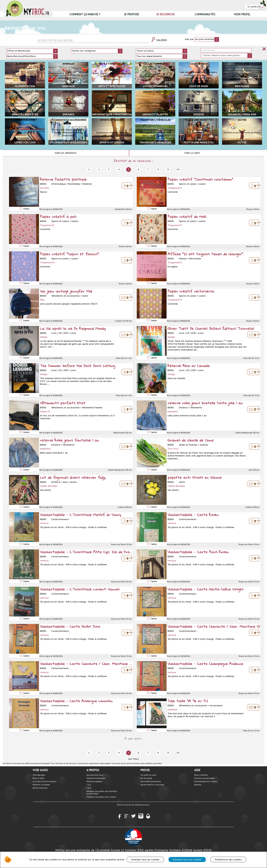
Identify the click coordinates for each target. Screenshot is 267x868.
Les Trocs (133, 759)
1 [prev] (89, 169)
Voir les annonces (65, 153)
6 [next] (138, 169)
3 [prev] (109, 169)
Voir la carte (192, 153)
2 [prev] (99, 169)
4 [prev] (119, 169)
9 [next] (168, 169)
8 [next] (158, 169)
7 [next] (148, 169)
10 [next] (178, 169)
